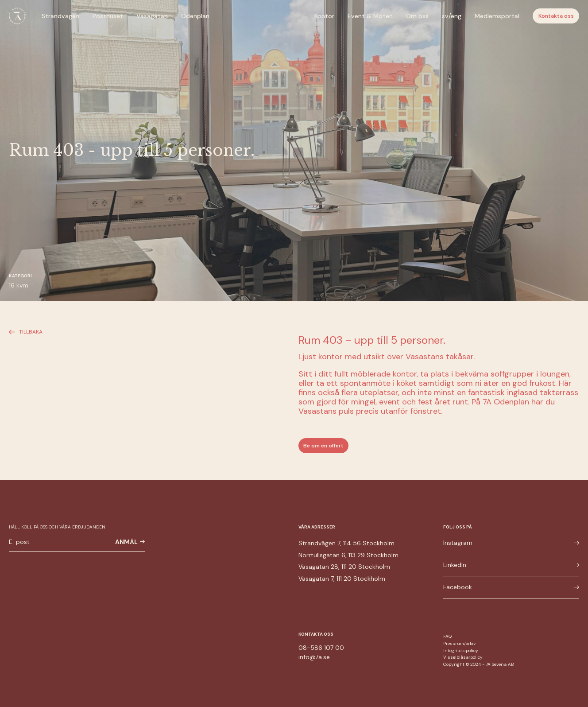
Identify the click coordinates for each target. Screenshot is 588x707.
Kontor (324, 16)
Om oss (417, 16)
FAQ (447, 636)
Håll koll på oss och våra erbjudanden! (58, 527)
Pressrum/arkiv (459, 643)
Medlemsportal (497, 16)
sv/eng (452, 16)
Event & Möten (370, 16)
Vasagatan (152, 16)
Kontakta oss (556, 16)
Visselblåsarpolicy (463, 657)
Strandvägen (60, 16)
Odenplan (195, 16)
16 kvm (19, 285)
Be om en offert (323, 446)
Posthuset (108, 16)
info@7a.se (314, 657)
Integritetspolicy (461, 651)
